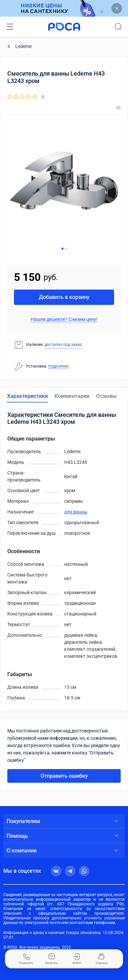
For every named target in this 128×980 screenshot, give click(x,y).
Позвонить (26, 959)
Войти (77, 959)
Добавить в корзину (64, 297)
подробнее (58, 366)
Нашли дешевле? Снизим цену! (64, 319)
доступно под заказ (63, 345)
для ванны (76, 512)
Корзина (102, 959)
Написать (52, 959)
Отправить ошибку (64, 776)
